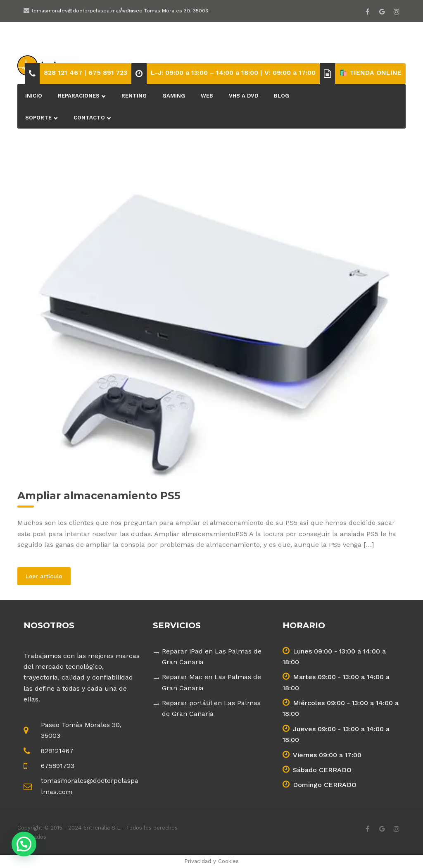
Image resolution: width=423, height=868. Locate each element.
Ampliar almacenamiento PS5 (99, 496)
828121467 (57, 751)
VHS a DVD (244, 96)
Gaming (174, 96)
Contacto (89, 118)
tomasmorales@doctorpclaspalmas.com (82, 11)
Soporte (38, 118)
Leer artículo (48, 576)
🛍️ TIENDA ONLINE (370, 73)
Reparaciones (79, 96)
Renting (134, 96)
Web (207, 96)
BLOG (282, 96)
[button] (24, 844)
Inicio (34, 96)
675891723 (58, 766)
